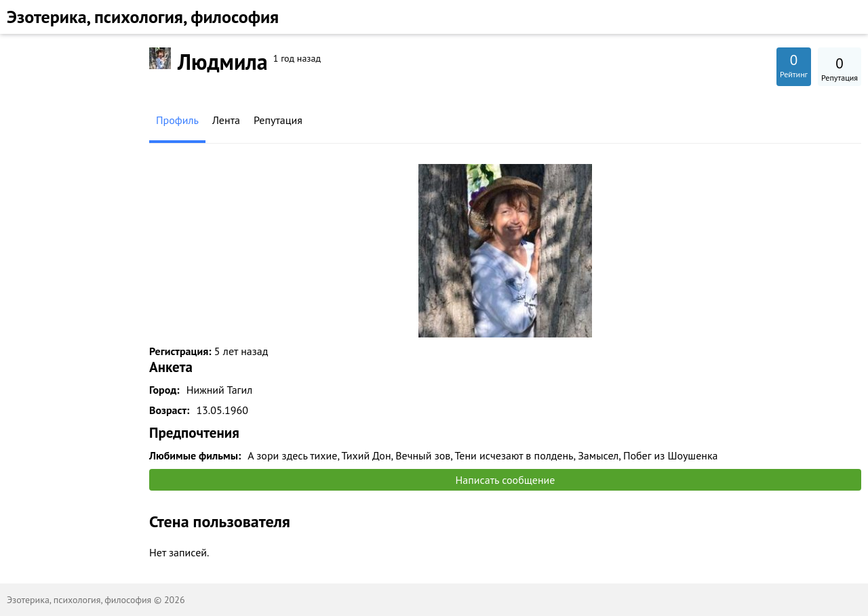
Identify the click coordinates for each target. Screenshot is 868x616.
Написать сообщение (506, 480)
